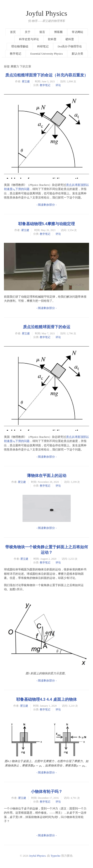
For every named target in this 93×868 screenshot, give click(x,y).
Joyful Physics (46, 13)
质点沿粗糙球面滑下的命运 (47, 327)
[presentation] (14, 189)
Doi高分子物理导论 (70, 46)
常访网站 (77, 32)
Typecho (55, 856)
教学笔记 (16, 54)
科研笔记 (43, 46)
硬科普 (70, 39)
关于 (28, 32)
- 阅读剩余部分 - (46, 205)
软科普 (52, 39)
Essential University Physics (46, 54)
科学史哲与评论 (29, 39)
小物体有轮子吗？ (47, 792)
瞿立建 (26, 81)
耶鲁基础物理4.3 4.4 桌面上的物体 (46, 699)
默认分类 (77, 54)
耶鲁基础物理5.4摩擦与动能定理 (46, 224)
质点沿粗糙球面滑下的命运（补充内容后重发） (47, 75)
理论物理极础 (20, 46)
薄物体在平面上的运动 (47, 476)
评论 (58, 85)
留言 (42, 32)
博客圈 (58, 32)
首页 (13, 32)
